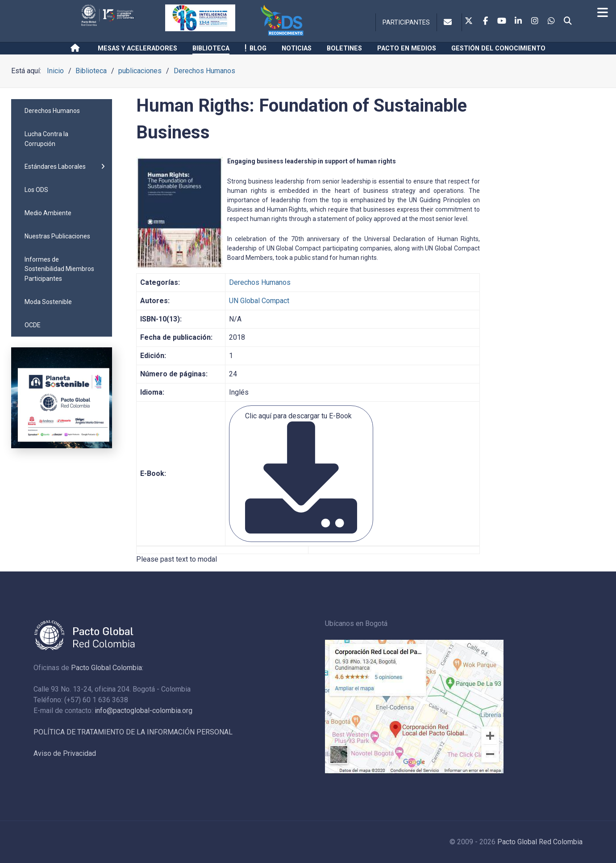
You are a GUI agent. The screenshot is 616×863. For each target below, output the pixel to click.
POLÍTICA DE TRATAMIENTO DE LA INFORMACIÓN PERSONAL (133, 732)
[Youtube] (502, 21)
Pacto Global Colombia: (107, 668)
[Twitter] (469, 21)
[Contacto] (449, 22)
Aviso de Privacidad (65, 753)
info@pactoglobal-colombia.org (144, 711)
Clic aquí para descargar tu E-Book (301, 473)
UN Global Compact (259, 301)
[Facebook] (485, 21)
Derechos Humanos (260, 282)
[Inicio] (77, 48)
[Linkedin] (518, 21)
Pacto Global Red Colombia (540, 842)
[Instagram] (535, 21)
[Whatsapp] (551, 21)
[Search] (568, 21)
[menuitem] (62, 111)
